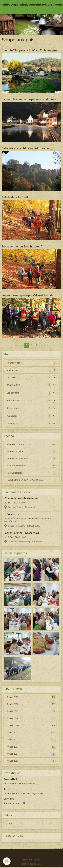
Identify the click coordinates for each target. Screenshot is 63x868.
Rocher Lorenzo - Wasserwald (21, 533)
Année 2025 (32, 761)
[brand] (32, 5)
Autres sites (13, 408)
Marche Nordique (32, 473)
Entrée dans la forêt (15, 197)
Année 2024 (32, 754)
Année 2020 (32, 725)
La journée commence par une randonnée (29, 99)
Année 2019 (32, 718)
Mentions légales (32, 860)
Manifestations (14, 363)
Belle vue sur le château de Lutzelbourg (27, 148)
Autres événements (32, 466)
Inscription (12, 370)
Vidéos (10, 824)
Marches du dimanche (32, 459)
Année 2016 (32, 697)
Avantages (12, 416)
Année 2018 (32, 711)
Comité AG (12, 424)
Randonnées (13, 401)
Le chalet (11, 377)
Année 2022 (32, 740)
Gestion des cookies (32, 864)
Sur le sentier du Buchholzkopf (22, 246)
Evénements (11, 514)
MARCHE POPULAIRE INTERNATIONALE (32, 480)
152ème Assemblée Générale (21, 498)
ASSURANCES (13, 385)
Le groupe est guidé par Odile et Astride (28, 295)
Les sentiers (13, 393)
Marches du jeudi (32, 452)
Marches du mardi (32, 444)
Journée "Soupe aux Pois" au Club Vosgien (29, 50)
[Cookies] (7, 861)
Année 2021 (32, 733)
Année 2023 (32, 747)
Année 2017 (32, 704)
